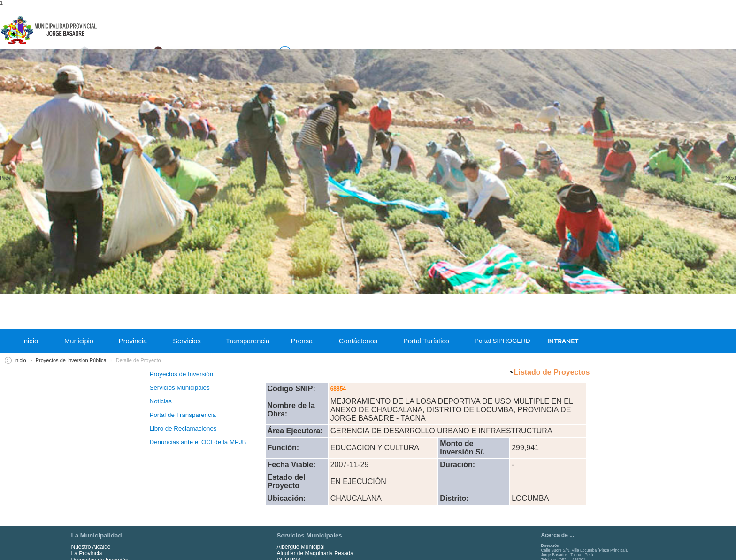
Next (731, 178)
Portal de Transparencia (183, 415)
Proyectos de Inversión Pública (71, 360)
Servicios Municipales (180, 388)
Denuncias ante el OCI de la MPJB (198, 442)
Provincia (133, 341)
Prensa (302, 341)
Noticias (161, 401)
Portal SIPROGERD (501, 341)
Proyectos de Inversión (182, 374)
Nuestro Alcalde (91, 547)
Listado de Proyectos (552, 372)
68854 (338, 389)
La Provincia (87, 553)
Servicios (187, 341)
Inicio (30, 341)
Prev (5, 178)
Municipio (79, 341)
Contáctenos (358, 341)
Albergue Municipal (301, 547)
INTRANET (563, 341)
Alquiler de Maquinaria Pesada (315, 553)
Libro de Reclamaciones (183, 428)
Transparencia (247, 341)
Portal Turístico (426, 341)
